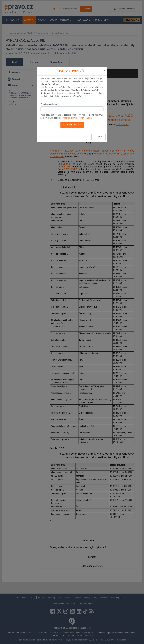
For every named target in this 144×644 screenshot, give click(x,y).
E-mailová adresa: (50, 104)
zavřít (99, 137)
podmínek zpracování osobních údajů (76, 118)
